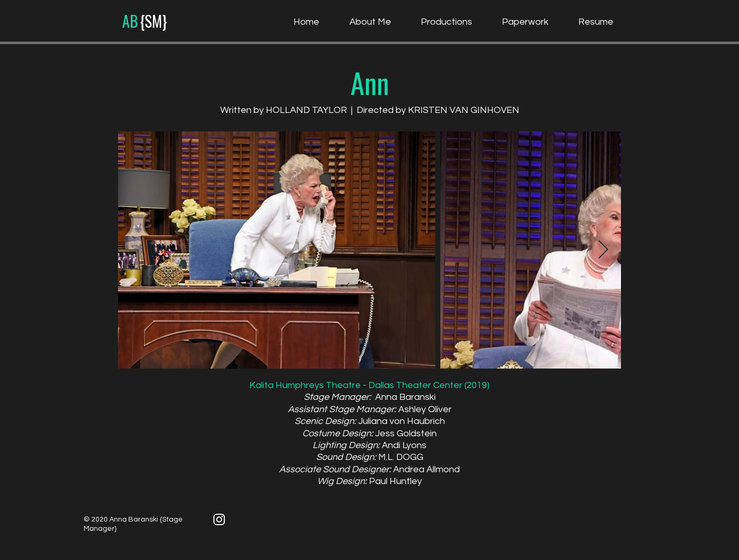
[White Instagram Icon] (219, 519)
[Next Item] (603, 250)
